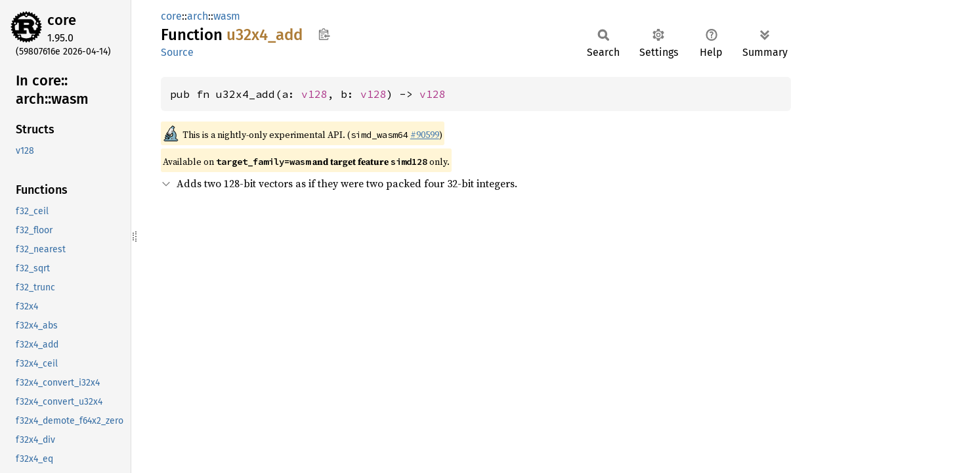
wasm (227, 16)
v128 (314, 94)
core (62, 20)
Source (177, 52)
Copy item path (324, 34)
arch (198, 16)
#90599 (425, 135)
